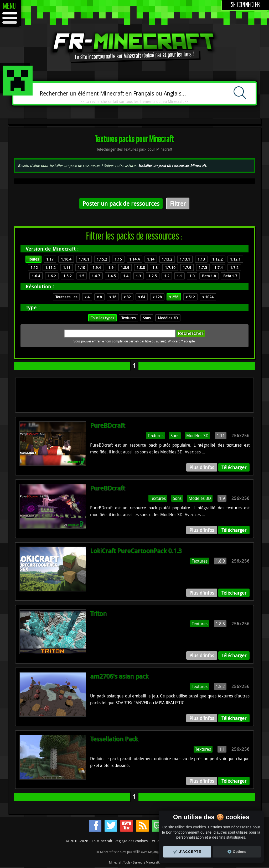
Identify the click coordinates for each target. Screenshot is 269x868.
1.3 (138, 276)
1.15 (118, 259)
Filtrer (178, 203)
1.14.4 (134, 259)
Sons (147, 318)
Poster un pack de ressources (121, 203)
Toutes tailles (66, 297)
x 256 (174, 297)
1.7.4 (219, 268)
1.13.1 (185, 259)
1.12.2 (218, 259)
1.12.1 (235, 259)
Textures (128, 318)
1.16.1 (84, 259)
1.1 (179, 276)
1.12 (34, 268)
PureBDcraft (107, 425)
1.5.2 (68, 276)
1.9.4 (97, 268)
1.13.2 (167, 259)
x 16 (113, 297)
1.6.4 (36, 276)
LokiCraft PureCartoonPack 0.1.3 (136, 551)
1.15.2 (102, 259)
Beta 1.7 (230, 276)
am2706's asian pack (119, 676)
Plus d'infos (202, 467)
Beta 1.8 (209, 276)
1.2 (167, 276)
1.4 (126, 276)
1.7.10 (170, 268)
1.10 (81, 268)
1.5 (82, 276)
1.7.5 (203, 268)
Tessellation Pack (114, 739)
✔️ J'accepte (187, 852)
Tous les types (102, 318)
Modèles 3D (168, 318)
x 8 (99, 297)
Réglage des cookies (131, 841)
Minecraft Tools (120, 862)
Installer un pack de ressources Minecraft (172, 165)
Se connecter (245, 5)
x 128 (157, 297)
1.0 (192, 276)
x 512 (190, 297)
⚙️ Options (237, 852)
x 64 (142, 297)
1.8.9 (125, 268)
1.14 (151, 259)
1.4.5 (112, 276)
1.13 (201, 259)
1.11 (67, 268)
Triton (98, 613)
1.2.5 (153, 276)
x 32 (127, 297)
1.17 (50, 259)
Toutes (33, 259)
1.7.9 (187, 268)
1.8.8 (141, 268)
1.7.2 (234, 268)
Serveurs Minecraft (146, 862)
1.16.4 (66, 259)
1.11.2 (50, 268)
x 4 (87, 297)
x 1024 (208, 297)
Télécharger (234, 467)
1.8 (155, 268)
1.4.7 (96, 276)
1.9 (111, 268)
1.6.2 (52, 276)
